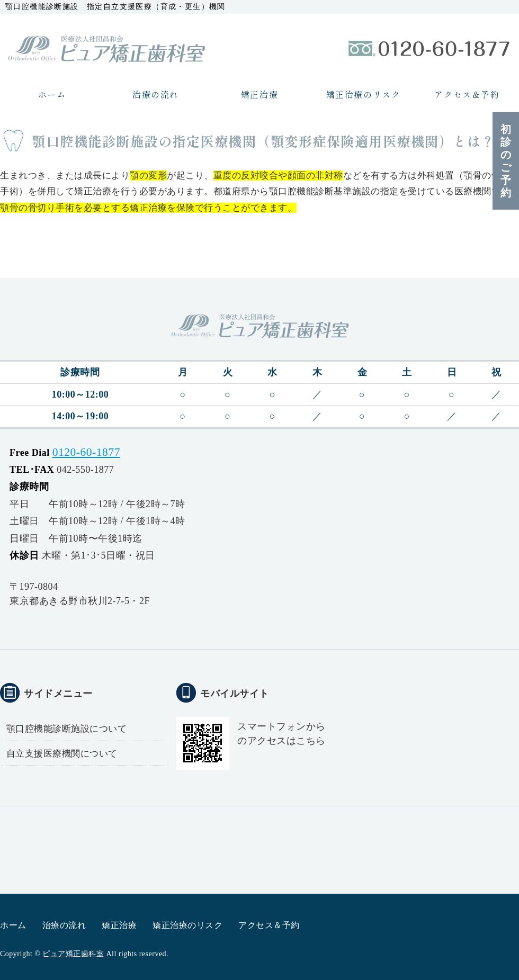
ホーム (52, 94)
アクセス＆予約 (467, 94)
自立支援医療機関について (62, 754)
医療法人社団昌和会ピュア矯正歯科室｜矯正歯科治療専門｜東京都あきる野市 (106, 48)
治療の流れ (156, 94)
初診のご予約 (506, 161)
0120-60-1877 (86, 452)
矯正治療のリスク (364, 94)
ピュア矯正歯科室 (73, 954)
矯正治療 (259, 94)
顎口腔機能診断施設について (67, 729)
